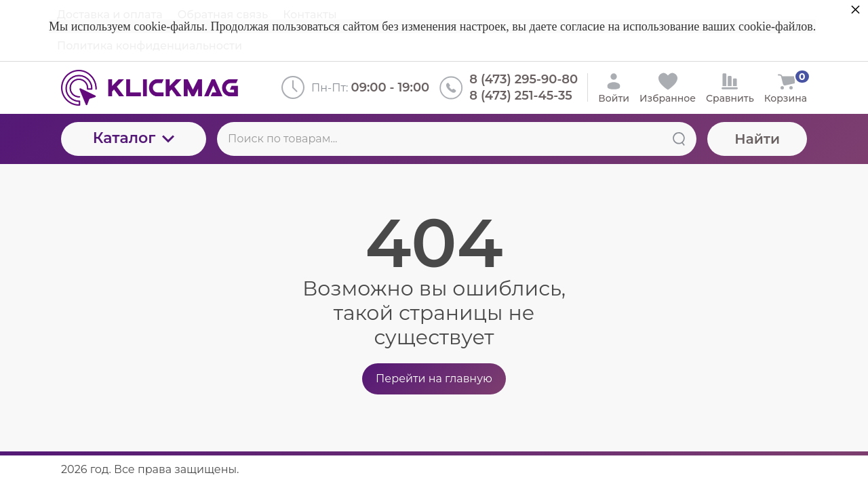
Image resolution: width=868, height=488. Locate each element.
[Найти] (679, 139)
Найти (757, 139)
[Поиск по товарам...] (457, 139)
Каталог (134, 138)
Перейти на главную (434, 379)
